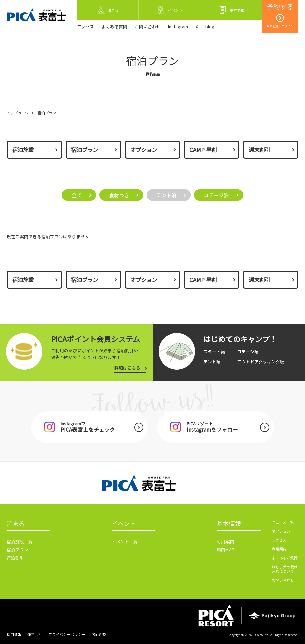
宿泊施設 (23, 150)
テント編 (212, 361)
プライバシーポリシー (67, 634)
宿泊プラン (85, 150)
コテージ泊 (216, 195)
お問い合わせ (148, 27)
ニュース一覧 (283, 522)
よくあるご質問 (285, 558)
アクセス (85, 27)
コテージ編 (248, 351)
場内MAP (225, 549)
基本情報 (229, 524)
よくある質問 (114, 27)
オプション (144, 150)
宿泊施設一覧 (20, 541)
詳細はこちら (127, 368)
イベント (124, 524)
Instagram (178, 27)
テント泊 (166, 195)
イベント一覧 (125, 541)
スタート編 (214, 351)
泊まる (16, 524)
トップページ (18, 113)
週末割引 (259, 150)
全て (77, 195)
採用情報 (14, 634)
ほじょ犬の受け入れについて (285, 569)
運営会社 (35, 634)
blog (210, 27)
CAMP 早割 (203, 150)
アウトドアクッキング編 (261, 361)
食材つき (119, 195)
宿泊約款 (99, 634)
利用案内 (225, 541)
